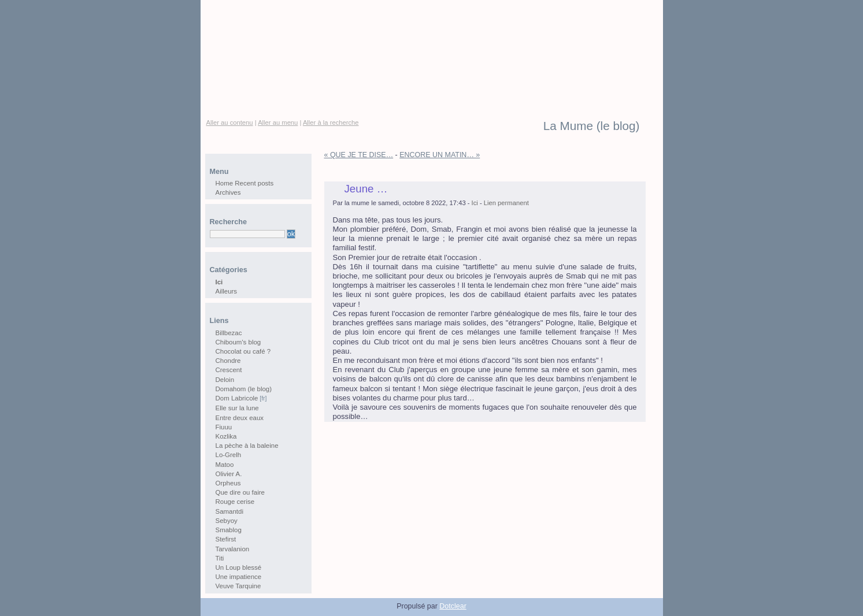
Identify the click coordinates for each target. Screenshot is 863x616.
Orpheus (228, 483)
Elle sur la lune (237, 408)
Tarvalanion (233, 549)
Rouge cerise (235, 502)
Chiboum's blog (238, 342)
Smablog (229, 530)
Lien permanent (506, 203)
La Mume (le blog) (592, 126)
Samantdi (229, 511)
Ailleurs (227, 291)
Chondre (228, 361)
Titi (220, 558)
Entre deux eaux (240, 418)
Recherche (228, 222)
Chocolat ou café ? (243, 351)
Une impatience (239, 577)
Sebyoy (227, 521)
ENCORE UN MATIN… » (440, 155)
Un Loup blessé (239, 567)
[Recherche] (247, 234)
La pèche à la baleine (247, 446)
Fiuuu (224, 427)
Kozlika (226, 436)
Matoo (225, 465)
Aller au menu (278, 123)
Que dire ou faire (240, 492)
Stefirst (226, 539)
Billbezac (229, 333)
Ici (475, 203)
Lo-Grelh (229, 455)
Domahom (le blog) (244, 389)
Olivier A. (229, 474)
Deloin (225, 380)
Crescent (229, 370)
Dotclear (453, 606)
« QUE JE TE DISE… (359, 155)
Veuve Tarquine (238, 586)
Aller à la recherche (331, 123)
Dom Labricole (237, 398)
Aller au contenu (230, 123)
